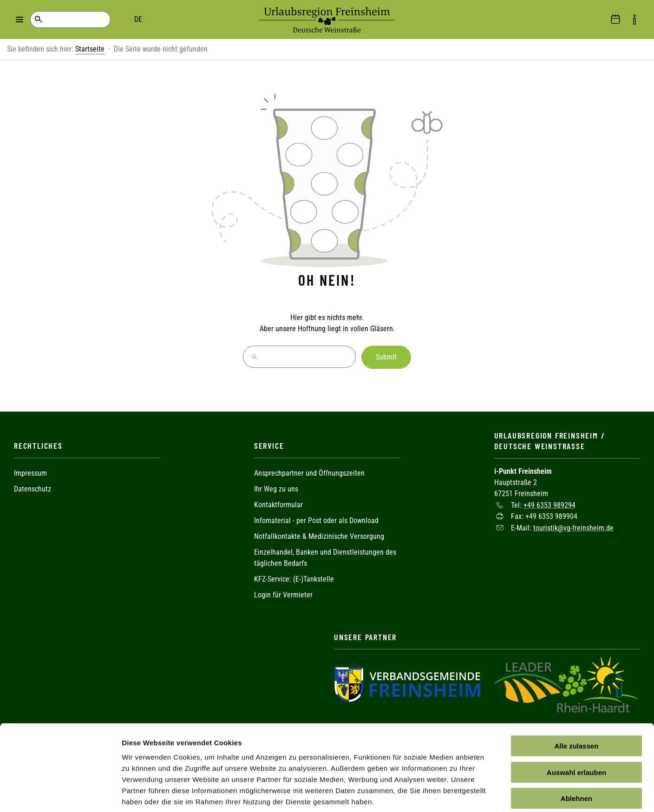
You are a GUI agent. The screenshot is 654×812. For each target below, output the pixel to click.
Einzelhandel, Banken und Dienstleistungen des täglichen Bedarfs (325, 557)
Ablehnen (576, 753)
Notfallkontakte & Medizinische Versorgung (319, 535)
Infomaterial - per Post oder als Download (316, 520)
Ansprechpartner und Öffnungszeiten (309, 472)
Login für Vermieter (283, 594)
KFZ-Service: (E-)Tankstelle (294, 578)
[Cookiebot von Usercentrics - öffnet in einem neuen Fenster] (60, 794)
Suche (38, 20)
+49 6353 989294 (549, 504)
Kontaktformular (278, 504)
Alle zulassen (576, 700)
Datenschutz (33, 488)
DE (75, 19)
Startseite (90, 49)
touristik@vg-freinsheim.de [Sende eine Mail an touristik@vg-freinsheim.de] (573, 527)
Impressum (30, 472)
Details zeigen (494, 794)
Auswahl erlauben (576, 727)
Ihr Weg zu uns (276, 488)
